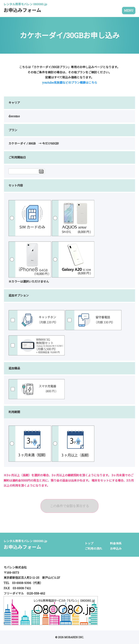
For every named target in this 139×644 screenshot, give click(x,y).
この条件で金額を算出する (69, 506)
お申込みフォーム (25, 9)
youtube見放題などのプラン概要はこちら (70, 82)
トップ (89, 543)
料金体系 (116, 543)
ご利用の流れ (93, 549)
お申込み (116, 549)
